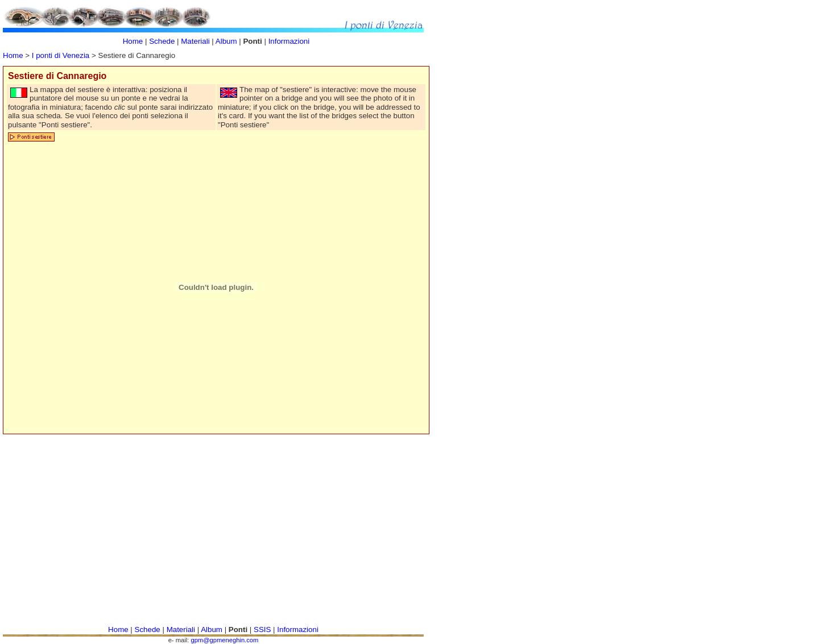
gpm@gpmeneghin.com (224, 640)
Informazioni (289, 41)
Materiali (195, 41)
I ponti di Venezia (61, 55)
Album (227, 41)
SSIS (262, 630)
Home (13, 55)
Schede (162, 41)
